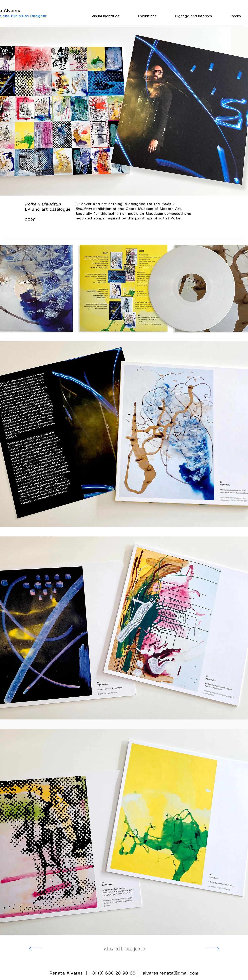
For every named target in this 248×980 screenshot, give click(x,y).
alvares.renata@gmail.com (170, 973)
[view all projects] (124, 949)
